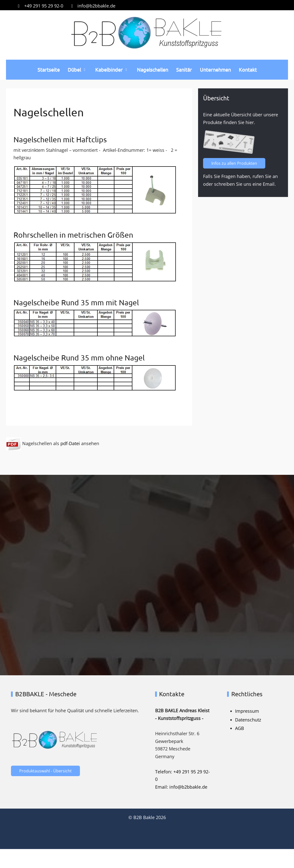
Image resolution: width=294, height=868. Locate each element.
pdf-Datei (70, 443)
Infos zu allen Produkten (236, 163)
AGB (240, 728)
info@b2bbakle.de (96, 6)
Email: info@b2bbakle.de (181, 787)
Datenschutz (248, 720)
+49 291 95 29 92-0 (44, 6)
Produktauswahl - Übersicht (45, 771)
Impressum (247, 711)
